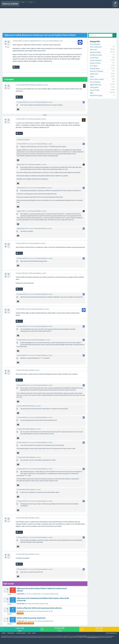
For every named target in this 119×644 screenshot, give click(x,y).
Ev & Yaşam (94, 66)
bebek (34, 633)
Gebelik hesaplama (21, 633)
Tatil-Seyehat (94, 87)
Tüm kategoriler (95, 44)
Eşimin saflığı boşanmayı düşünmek (31, 618)
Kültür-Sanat (94, 74)
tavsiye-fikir (20, 613)
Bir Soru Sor (55, 5)
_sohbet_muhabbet (29, 623)
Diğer (26, 604)
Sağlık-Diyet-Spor (96, 85)
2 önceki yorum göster (23, 140)
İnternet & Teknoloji (96, 71)
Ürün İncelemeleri (96, 47)
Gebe (29, 633)
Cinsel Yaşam (94, 58)
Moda (92, 77)
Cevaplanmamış (31, 5)
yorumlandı (50, 102)
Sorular (23, 5)
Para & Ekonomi (95, 82)
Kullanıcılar (48, 5)
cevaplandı (45, 85)
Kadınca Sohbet (10, 4)
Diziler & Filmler (95, 63)
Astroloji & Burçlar (96, 55)
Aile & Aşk (93, 50)
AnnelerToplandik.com (111, 633)
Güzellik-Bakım (95, 68)
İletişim (4, 633)
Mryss (36, 611)
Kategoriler (40, 5)
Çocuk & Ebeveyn (26, 41)
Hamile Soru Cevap (65, 5)
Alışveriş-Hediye (95, 52)
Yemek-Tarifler (95, 90)
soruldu (61, 41)
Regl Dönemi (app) (96, 95)
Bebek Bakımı (76, 5)
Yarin (42, 594)
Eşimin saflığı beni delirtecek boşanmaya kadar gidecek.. (39, 608)
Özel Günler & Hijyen (97, 79)
